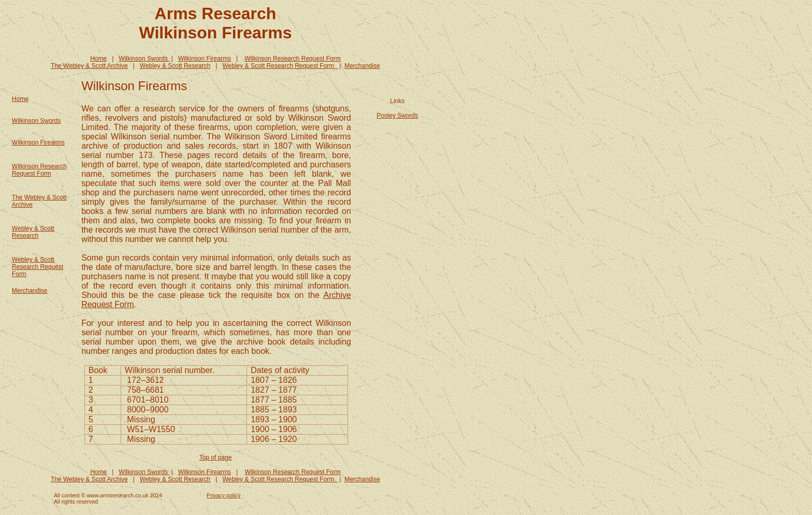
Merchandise (362, 66)
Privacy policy (223, 495)
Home (98, 59)
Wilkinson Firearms (205, 59)
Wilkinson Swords (37, 121)
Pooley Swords (397, 116)
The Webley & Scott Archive (89, 66)
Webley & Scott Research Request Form (38, 267)
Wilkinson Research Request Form (292, 59)
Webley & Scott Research (175, 66)
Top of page (216, 457)
